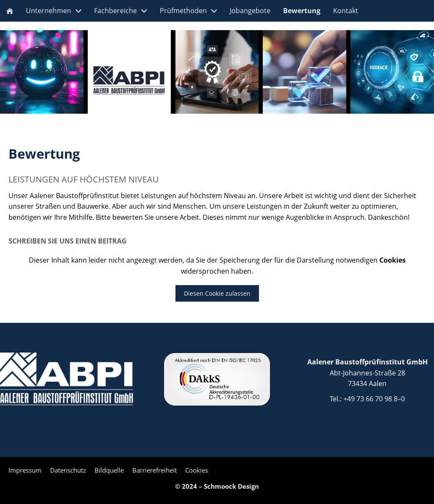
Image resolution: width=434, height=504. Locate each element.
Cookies (197, 470)
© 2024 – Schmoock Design (217, 486)
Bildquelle (109, 470)
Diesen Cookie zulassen (217, 293)
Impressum (25, 470)
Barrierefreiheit (154, 470)
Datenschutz (68, 470)
